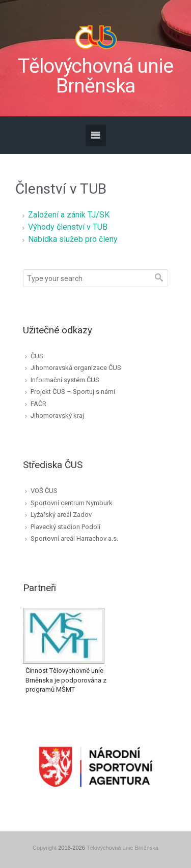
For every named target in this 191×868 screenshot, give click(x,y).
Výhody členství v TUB (68, 227)
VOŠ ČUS (44, 491)
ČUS (37, 356)
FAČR (38, 404)
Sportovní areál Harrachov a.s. (74, 538)
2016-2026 (72, 848)
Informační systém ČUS (65, 380)
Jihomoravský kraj (57, 415)
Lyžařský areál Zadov (61, 515)
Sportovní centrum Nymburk (72, 503)
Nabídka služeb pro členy (73, 239)
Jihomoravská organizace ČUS (76, 368)
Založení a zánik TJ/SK (69, 215)
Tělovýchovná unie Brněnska (95, 76)
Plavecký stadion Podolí (65, 527)
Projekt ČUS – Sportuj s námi (73, 392)
